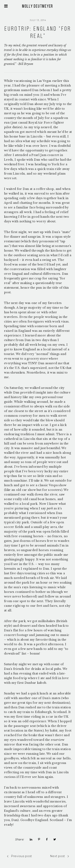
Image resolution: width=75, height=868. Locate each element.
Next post (59, 856)
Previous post (19, 856)
